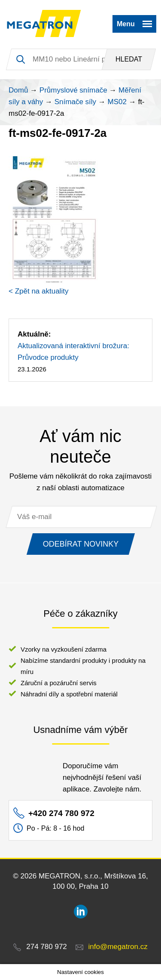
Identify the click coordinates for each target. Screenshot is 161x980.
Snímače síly (75, 102)
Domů (18, 90)
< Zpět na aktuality (38, 291)
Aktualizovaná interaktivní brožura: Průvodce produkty (73, 352)
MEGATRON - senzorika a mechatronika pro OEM (44, 24)
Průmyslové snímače (73, 90)
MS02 (117, 102)
